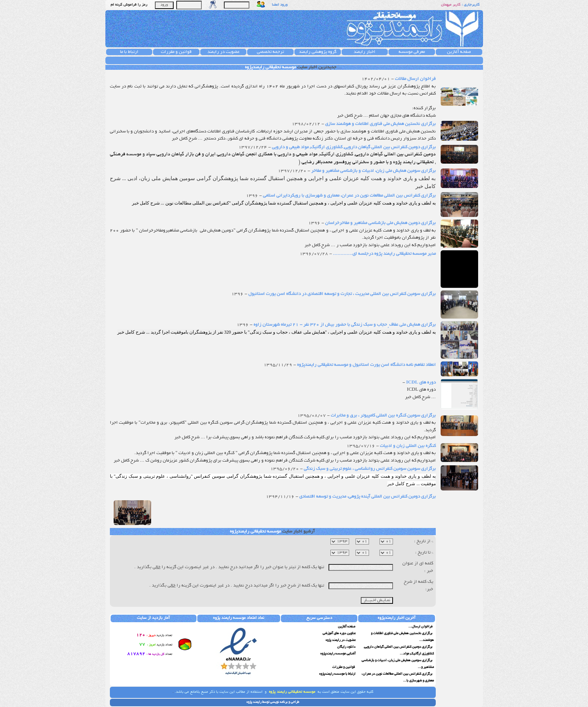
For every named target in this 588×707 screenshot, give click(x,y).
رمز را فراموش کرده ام (129, 5)
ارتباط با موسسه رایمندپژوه (337, 674)
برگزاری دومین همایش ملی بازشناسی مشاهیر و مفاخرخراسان (380, 223)
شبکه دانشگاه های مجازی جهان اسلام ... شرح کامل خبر (386, 116)
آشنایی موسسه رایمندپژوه (338, 654)
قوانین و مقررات (176, 52)
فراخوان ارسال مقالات (415, 79)
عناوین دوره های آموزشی (339, 633)
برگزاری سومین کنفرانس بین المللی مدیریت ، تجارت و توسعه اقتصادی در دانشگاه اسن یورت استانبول (341, 294)
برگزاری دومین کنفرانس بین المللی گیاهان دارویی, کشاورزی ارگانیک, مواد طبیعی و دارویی (353, 147)
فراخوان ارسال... (421, 627)
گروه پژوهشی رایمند (318, 52)
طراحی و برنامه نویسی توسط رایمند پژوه (273, 702)
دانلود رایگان (346, 647)
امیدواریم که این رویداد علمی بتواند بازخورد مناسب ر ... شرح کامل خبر (370, 245)
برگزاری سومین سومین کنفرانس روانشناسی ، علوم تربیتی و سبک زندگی (369, 469)
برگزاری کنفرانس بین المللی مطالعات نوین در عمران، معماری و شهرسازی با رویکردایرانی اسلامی (349, 196)
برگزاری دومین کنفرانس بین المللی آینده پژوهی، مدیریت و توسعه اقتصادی (367, 497)
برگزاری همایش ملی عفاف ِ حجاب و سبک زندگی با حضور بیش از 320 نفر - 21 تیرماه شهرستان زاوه (344, 325)
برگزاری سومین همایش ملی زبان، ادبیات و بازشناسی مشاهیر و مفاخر (373, 171)
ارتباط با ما (129, 52)
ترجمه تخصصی (270, 52)
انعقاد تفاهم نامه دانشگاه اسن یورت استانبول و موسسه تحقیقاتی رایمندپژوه (366, 365)
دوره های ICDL (421, 383)
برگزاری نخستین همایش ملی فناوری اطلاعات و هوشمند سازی (380, 124)
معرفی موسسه (412, 52)
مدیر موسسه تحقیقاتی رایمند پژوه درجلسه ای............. (384, 254)
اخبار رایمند (364, 52)
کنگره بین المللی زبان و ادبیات (407, 446)
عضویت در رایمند (223, 52)
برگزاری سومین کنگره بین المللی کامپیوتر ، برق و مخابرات (383, 416)
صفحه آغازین (459, 52)
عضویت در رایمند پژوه (340, 640)
